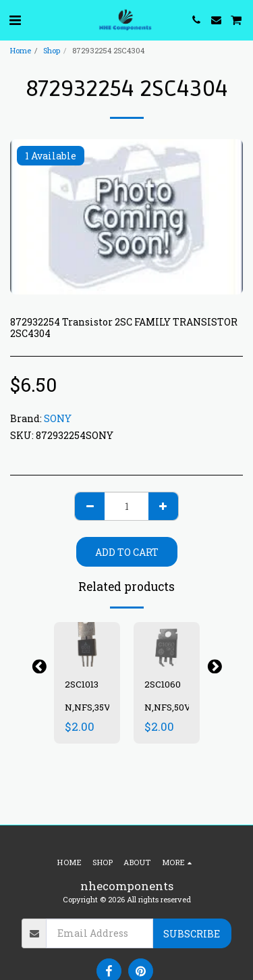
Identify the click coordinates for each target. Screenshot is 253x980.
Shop (52, 50)
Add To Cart (127, 552)
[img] (87, 644)
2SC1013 (82, 684)
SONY (58, 418)
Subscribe (192, 934)
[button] (15, 20)
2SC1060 (163, 684)
